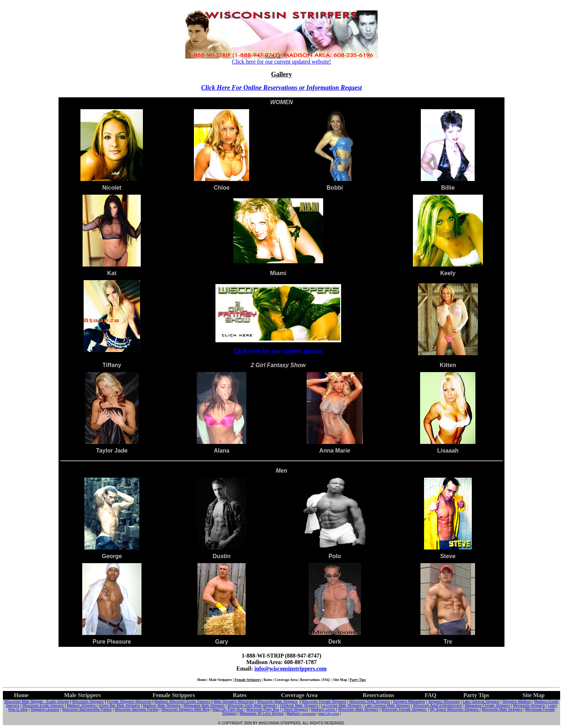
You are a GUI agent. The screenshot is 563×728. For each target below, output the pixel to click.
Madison (294, 713)
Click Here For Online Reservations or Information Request (281, 88)
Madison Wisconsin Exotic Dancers (182, 702)
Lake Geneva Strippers (481, 702)
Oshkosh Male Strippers (299, 706)
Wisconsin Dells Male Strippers (252, 706)
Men (281, 471)
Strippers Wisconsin (444, 702)
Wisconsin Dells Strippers (369, 702)
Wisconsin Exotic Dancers (43, 706)
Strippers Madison (517, 702)
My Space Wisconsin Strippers (455, 710)
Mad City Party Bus (228, 710)
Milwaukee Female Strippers (487, 706)
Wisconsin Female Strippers (324, 702)
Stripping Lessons (45, 710)
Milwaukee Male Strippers (204, 706)
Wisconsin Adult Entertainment (437, 706)
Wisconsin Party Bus (263, 710)
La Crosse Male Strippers (342, 706)
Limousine (308, 714)
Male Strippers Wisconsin (234, 702)
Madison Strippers (82, 706)
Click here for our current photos (278, 351)
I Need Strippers (295, 710)
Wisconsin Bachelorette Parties (87, 710)
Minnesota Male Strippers (502, 710)
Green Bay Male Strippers (119, 706)
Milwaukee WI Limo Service (262, 713)
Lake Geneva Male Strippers (388, 706)
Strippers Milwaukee (409, 702)
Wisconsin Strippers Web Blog (185, 710)
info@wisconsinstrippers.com (291, 669)
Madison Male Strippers (162, 706)
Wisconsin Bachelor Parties (137, 710)
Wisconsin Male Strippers (277, 702)
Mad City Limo (329, 714)
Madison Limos (324, 710)
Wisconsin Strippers (88, 702)
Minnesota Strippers (529, 706)
